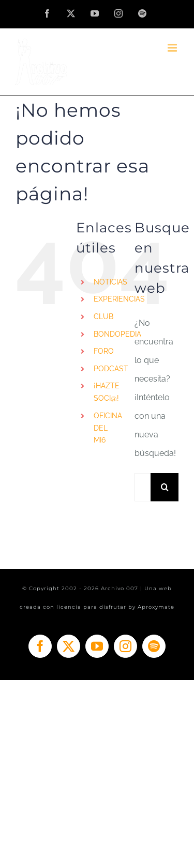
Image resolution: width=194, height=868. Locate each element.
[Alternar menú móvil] (173, 48)
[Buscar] (165, 487)
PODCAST (111, 369)
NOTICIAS (110, 282)
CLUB (103, 317)
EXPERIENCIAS (119, 299)
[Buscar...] (143, 487)
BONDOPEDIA (117, 334)
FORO (104, 351)
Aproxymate (156, 607)
